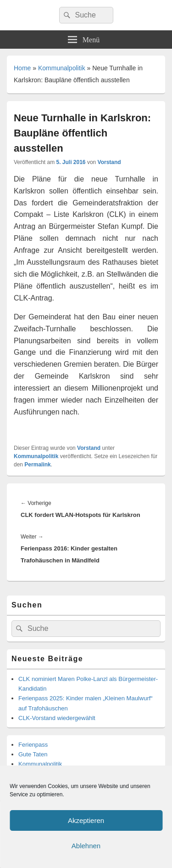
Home (22, 68)
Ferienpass (33, 745)
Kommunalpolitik (62, 68)
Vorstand (109, 162)
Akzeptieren (86, 820)
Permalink (37, 465)
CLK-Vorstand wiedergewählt (57, 718)
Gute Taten (33, 754)
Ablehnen (86, 846)
